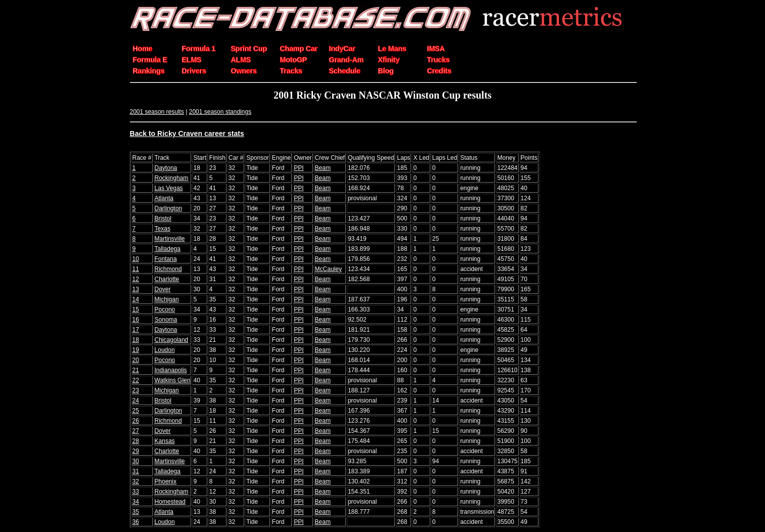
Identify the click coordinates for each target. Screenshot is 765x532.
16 (136, 320)
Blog (386, 71)
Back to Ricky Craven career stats (187, 134)
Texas (163, 229)
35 (136, 512)
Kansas (165, 441)
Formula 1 (199, 49)
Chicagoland (172, 340)
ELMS (192, 60)
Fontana (166, 259)
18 (136, 340)
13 (136, 289)
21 (136, 370)
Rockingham (172, 178)
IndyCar (342, 49)
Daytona (166, 168)
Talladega (168, 249)
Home (143, 49)
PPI (299, 168)
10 (136, 259)
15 (136, 309)
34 (136, 502)
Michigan (167, 299)
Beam (323, 168)
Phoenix (166, 481)
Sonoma (166, 320)
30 (136, 461)
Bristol (163, 218)
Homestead (170, 502)
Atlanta (164, 198)
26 (136, 421)
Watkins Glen (173, 380)
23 (136, 390)
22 (136, 380)
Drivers (194, 71)
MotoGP (294, 60)
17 (136, 330)
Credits (439, 71)
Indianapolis (171, 370)
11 (136, 269)
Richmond (168, 269)
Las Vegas (169, 188)
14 (136, 299)
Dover (163, 289)
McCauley (328, 269)
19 (136, 350)
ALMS (241, 60)
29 (136, 451)
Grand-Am (346, 60)
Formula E (150, 60)
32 (136, 481)
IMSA (436, 49)
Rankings (149, 71)
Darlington (169, 208)
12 (136, 279)
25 (136, 411)
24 (136, 401)
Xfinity (389, 60)
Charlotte (167, 279)
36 (136, 522)
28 (136, 441)
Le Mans (392, 49)
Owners (244, 71)
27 (136, 431)
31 (136, 471)
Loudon (165, 350)
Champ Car (299, 49)
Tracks (291, 71)
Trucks (439, 60)
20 (136, 360)
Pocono (165, 309)
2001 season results (157, 112)
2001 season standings (220, 112)
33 (136, 492)
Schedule (345, 71)
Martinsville (170, 239)
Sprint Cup (249, 49)
